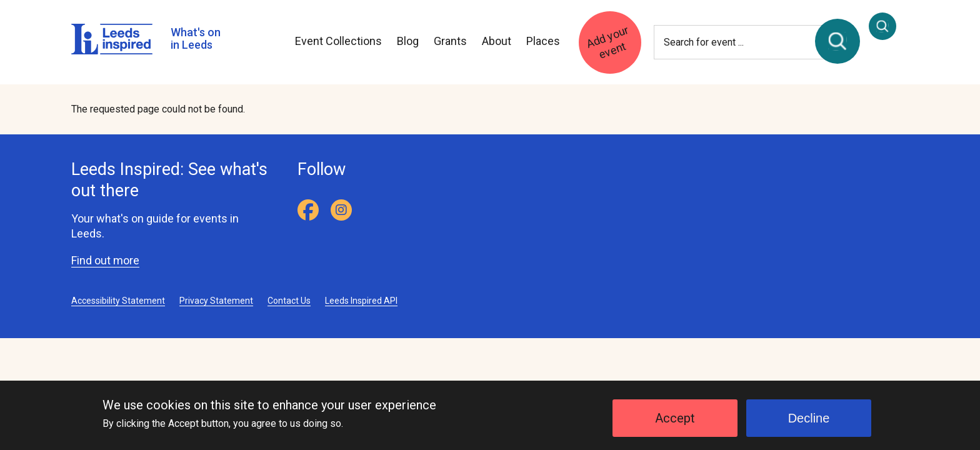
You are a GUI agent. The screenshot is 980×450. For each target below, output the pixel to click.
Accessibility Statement (118, 301)
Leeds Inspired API (361, 301)
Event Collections (338, 41)
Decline (809, 423)
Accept (675, 423)
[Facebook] (308, 210)
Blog (408, 41)
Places (543, 41)
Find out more (105, 260)
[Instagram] (341, 210)
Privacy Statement (216, 301)
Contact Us (289, 301)
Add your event (607, 42)
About (497, 41)
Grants (450, 41)
